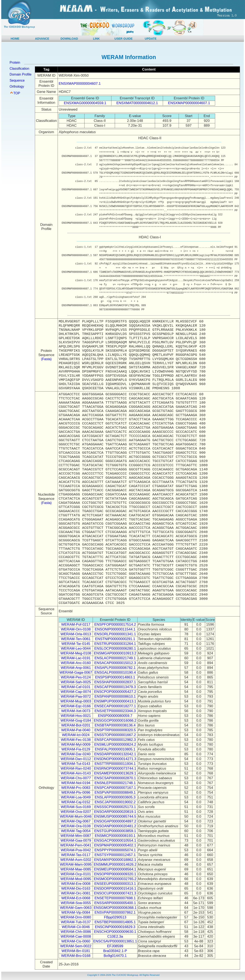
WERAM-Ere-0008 (76, 884)
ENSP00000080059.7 (115, 716)
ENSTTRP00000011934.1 (115, 764)
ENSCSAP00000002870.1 (115, 778)
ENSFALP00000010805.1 (115, 749)
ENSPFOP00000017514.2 (115, 624)
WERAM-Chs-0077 (76, 778)
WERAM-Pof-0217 (76, 624)
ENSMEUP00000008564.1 (115, 869)
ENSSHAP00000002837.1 (115, 682)
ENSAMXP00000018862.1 (115, 860)
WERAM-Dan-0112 (76, 759)
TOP (17, 93)
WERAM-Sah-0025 (76, 682)
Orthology (17, 87)
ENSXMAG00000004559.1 (85, 103)
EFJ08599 (115, 946)
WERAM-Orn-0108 (76, 629)
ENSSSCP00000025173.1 (115, 807)
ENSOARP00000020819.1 (115, 812)
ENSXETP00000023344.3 (115, 711)
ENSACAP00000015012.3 (115, 663)
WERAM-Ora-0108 (76, 826)
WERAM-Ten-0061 (76, 639)
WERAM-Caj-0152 (76, 802)
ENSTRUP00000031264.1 (115, 644)
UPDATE (151, 39)
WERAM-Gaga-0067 (76, 672)
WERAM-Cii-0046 (76, 927)
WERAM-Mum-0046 (76, 816)
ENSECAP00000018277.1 (115, 706)
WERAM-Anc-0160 (76, 663)
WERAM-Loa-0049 (76, 797)
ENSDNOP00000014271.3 (115, 759)
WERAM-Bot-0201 (76, 725)
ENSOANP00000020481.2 (115, 826)
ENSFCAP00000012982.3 (115, 740)
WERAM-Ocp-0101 (76, 874)
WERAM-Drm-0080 (76, 917)
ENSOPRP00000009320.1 (115, 874)
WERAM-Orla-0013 (76, 634)
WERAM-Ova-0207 (76, 812)
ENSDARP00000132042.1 (115, 754)
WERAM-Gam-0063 (76, 908)
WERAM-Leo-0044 (76, 648)
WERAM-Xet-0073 (76, 711)
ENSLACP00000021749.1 (115, 658)
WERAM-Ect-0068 (76, 898)
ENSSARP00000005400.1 (115, 903)
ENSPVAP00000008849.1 (115, 792)
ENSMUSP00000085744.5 (115, 816)
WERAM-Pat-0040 (76, 730)
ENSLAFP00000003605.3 (115, 797)
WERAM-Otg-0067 (76, 821)
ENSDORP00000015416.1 (115, 888)
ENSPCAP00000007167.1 (115, 788)
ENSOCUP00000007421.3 (115, 893)
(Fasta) (46, 359)
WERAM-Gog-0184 (76, 720)
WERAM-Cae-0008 (76, 936)
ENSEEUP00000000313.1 (115, 884)
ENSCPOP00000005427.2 (115, 692)
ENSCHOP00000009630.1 (115, 932)
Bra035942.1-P (115, 951)
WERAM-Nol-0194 (76, 783)
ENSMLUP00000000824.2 (115, 744)
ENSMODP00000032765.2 (115, 879)
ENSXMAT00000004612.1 (137, 103)
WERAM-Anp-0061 (76, 668)
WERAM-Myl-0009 (76, 744)
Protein (15, 63)
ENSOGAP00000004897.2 (115, 821)
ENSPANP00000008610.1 (115, 696)
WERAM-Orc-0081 (76, 893)
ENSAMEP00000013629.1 (115, 773)
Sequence (17, 80)
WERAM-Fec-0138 (76, 740)
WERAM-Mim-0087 (76, 836)
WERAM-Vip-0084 (76, 912)
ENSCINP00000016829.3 (115, 927)
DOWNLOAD (69, 39)
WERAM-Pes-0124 (76, 677)
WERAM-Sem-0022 (76, 946)
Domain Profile (21, 74)
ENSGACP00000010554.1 (115, 840)
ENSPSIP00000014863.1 (115, 677)
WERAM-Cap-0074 (76, 692)
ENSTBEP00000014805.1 (115, 922)
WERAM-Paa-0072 (76, 696)
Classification (19, 69)
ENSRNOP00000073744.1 (115, 768)
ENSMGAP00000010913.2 (115, 653)
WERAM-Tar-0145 (76, 644)
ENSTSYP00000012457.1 (115, 855)
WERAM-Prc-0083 (76, 788)
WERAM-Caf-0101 (76, 687)
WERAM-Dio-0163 (76, 888)
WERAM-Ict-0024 (76, 735)
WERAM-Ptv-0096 (76, 792)
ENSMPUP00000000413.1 (115, 701)
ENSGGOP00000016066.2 (115, 720)
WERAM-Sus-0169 (76, 807)
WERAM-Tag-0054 (76, 831)
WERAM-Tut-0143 (76, 764)
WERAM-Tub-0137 (76, 922)
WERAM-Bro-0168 (76, 956)
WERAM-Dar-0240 (76, 754)
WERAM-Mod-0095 (76, 879)
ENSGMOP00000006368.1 (115, 908)
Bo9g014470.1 (115, 956)
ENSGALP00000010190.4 (115, 672)
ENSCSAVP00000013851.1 (115, 941)
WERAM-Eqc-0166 (76, 706)
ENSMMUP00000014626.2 (115, 864)
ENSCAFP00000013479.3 (115, 687)
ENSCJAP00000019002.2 (115, 802)
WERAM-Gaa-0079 (76, 840)
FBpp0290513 (115, 917)
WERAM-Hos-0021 (76, 716)
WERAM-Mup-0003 (76, 701)
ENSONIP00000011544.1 (115, 629)
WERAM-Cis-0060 (76, 941)
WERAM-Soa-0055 (76, 903)
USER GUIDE (123, 39)
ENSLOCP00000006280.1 (115, 648)
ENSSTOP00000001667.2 (115, 735)
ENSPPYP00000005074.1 (115, 850)
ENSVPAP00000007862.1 (115, 912)
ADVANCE (42, 39)
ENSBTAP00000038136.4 (115, 725)
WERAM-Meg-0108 (76, 653)
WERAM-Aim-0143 (76, 773)
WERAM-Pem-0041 (76, 845)
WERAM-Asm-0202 (76, 860)
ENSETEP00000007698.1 (115, 898)
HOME (15, 39)
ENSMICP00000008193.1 (115, 836)
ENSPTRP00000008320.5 (115, 730)
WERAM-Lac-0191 (76, 658)
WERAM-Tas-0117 (76, 855)
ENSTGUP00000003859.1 (115, 831)
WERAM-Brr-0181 (76, 951)
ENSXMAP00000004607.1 (80, 84)
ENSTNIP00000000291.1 (115, 639)
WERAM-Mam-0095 (76, 864)
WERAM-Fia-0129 (76, 749)
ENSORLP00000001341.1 (115, 634)
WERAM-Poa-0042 (76, 850)
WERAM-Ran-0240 (76, 768)
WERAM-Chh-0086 (76, 932)
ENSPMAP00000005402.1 (115, 845)
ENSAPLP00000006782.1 (115, 668)
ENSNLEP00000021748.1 (115, 783)
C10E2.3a (115, 936)
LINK (97, 39)
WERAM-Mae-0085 (76, 869)
